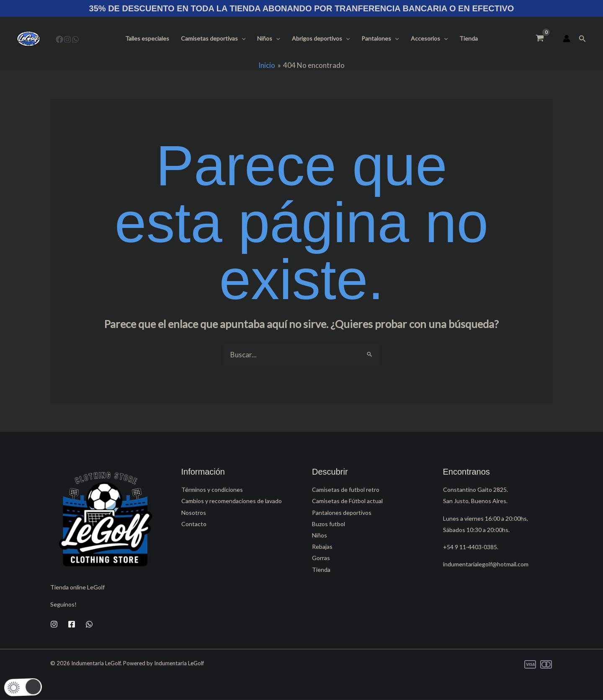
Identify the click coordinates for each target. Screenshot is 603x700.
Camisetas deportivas (213, 39)
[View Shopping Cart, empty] (540, 39)
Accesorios (429, 39)
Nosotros (194, 513)
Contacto (194, 524)
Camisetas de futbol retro (346, 489)
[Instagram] (67, 39)
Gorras (321, 558)
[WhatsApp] (75, 39)
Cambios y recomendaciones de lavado (232, 501)
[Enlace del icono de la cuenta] (567, 39)
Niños (268, 39)
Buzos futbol (329, 524)
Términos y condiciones (212, 489)
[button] (242, 39)
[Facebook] (59, 39)
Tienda (469, 38)
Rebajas (322, 546)
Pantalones (380, 39)
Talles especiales (147, 38)
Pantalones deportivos (342, 513)
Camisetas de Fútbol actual (347, 501)
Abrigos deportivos (321, 39)
